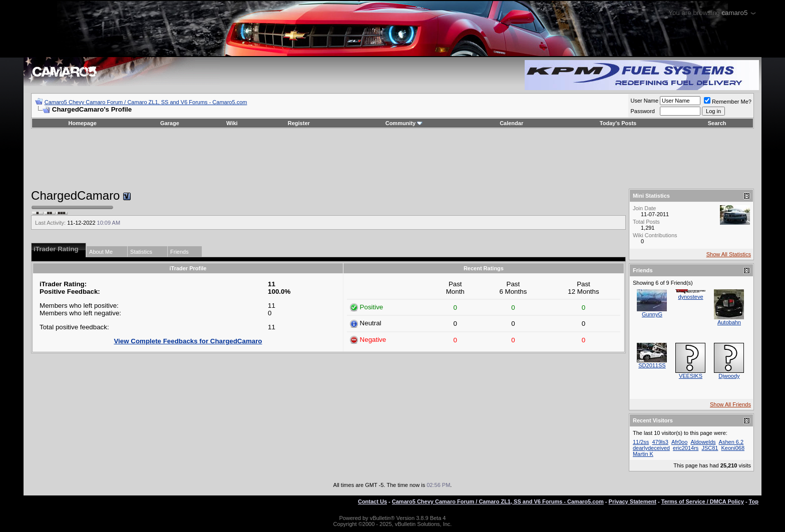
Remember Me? (728, 102)
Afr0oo (679, 442)
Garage (170, 123)
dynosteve (690, 297)
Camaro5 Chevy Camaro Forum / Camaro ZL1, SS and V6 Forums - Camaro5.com (146, 102)
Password (642, 111)
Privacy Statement (633, 501)
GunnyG (652, 314)
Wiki (232, 123)
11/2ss (641, 442)
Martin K (643, 454)
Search (717, 123)
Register (299, 123)
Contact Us (372, 501)
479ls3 (660, 442)
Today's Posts (618, 123)
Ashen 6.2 (731, 442)
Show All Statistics (729, 254)
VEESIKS (691, 376)
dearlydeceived (651, 448)
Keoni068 (733, 448)
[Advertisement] (392, 159)
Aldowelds (703, 442)
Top (754, 501)
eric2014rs (686, 448)
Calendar (511, 123)
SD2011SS (652, 365)
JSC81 (710, 448)
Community (404, 123)
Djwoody (729, 376)
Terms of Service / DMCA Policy (703, 501)
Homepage (83, 123)
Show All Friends (730, 404)
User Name (644, 101)
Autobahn (729, 322)
